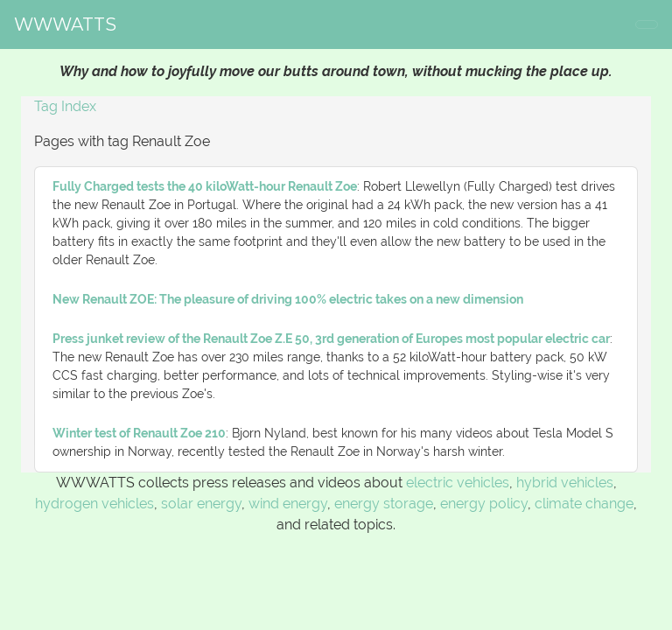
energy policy (484, 504)
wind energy (288, 504)
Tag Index (65, 106)
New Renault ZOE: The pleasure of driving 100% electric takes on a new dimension (288, 299)
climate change (584, 504)
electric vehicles (458, 483)
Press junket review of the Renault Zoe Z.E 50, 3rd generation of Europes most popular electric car (331, 339)
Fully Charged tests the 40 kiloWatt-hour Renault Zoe (205, 186)
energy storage (384, 504)
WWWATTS (65, 24)
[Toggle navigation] (647, 24)
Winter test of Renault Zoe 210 (139, 433)
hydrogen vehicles (94, 504)
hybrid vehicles (565, 483)
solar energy (201, 504)
